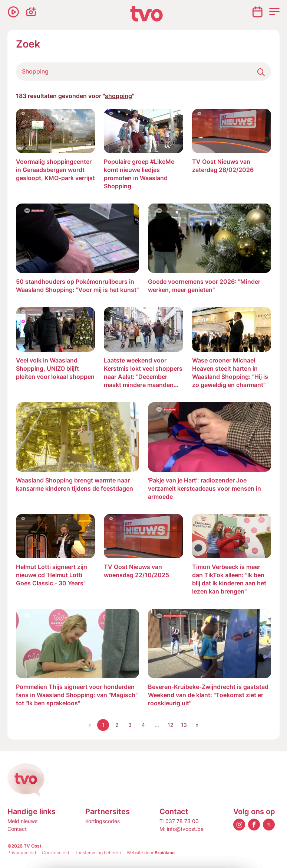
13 (184, 725)
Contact (17, 829)
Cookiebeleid (55, 853)
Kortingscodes (103, 821)
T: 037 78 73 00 (179, 821)
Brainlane (165, 853)
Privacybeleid (22, 853)
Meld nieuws (22, 821)
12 (170, 725)
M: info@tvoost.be (182, 829)
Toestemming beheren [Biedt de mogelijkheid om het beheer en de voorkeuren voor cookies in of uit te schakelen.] (98, 853)
